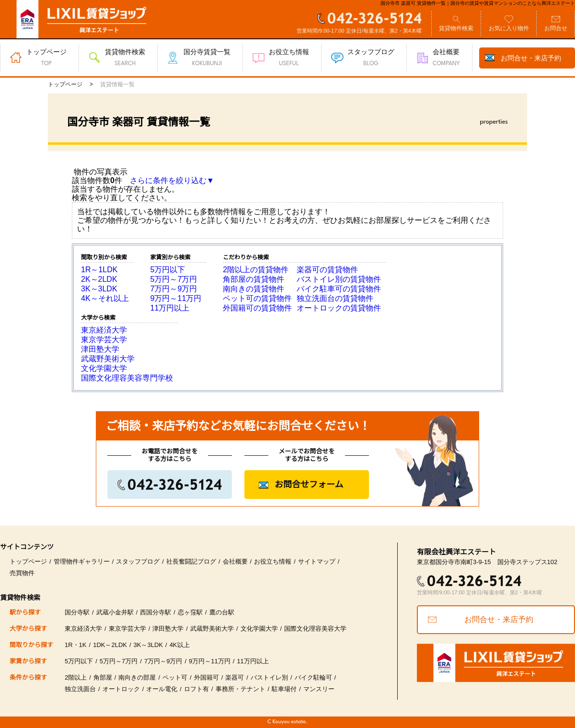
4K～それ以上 (105, 298)
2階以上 (76, 677)
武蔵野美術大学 (108, 359)
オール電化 (162, 689)
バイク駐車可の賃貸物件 (339, 289)
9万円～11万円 (176, 298)
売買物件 (22, 573)
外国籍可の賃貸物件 (257, 308)
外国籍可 (207, 677)
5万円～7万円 (174, 279)
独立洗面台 (80, 689)
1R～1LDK (99, 270)
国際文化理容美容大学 (315, 629)
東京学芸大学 (104, 340)
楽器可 (235, 677)
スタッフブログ (138, 561)
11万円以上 (170, 308)
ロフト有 (196, 689)
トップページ (28, 561)
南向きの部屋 (137, 677)
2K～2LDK (99, 279)
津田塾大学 (100, 349)
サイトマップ (317, 561)
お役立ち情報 (273, 561)
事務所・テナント (241, 689)
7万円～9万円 (174, 289)
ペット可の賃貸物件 (257, 298)
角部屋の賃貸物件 (253, 279)
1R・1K (76, 645)
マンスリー (319, 689)
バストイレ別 (269, 677)
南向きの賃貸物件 (253, 289)
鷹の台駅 (222, 612)
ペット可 (175, 677)
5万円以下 (168, 270)
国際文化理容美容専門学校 (127, 378)
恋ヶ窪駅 (190, 612)
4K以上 (180, 645)
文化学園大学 (104, 368)
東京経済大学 (104, 330)
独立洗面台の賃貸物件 (335, 298)
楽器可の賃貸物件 (327, 270)
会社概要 (235, 561)
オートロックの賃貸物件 (339, 308)
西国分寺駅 (155, 612)
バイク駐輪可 (313, 677)
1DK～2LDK (110, 645)
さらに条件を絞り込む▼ (172, 180)
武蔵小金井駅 (115, 612)
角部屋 (103, 677)
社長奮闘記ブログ (191, 561)
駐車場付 (284, 689)
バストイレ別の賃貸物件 (339, 279)
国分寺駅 (77, 612)
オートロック (121, 689)
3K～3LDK (99, 289)
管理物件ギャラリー (82, 561)
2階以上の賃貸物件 (256, 270)
